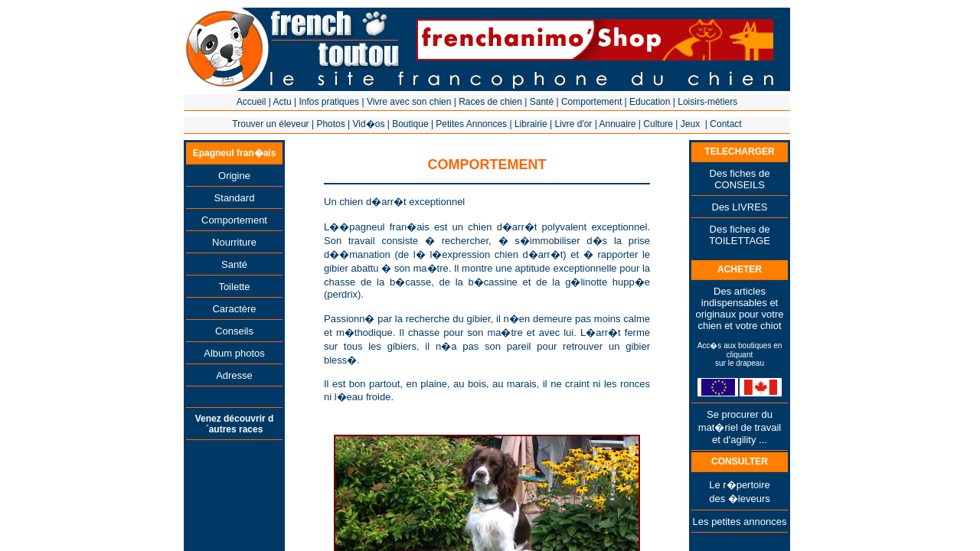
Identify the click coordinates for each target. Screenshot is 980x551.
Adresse (234, 375)
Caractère (234, 309)
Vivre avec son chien (409, 102)
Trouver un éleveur (270, 124)
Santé (542, 102)
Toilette (234, 287)
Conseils (234, 331)
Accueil (252, 102)
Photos (330, 124)
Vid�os (369, 124)
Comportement (591, 102)
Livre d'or (573, 124)
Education (650, 102)
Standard (235, 198)
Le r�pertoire (739, 485)
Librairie (531, 124)
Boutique (410, 124)
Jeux (690, 124)
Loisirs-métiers (707, 102)
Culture (658, 124)
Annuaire (617, 124)
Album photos (234, 353)
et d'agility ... (740, 440)
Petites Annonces (471, 124)
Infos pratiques (329, 102)
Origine (234, 176)
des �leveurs (739, 499)
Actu (283, 102)
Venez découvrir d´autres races (235, 424)
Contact (725, 124)
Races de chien (490, 102)
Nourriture (234, 242)
